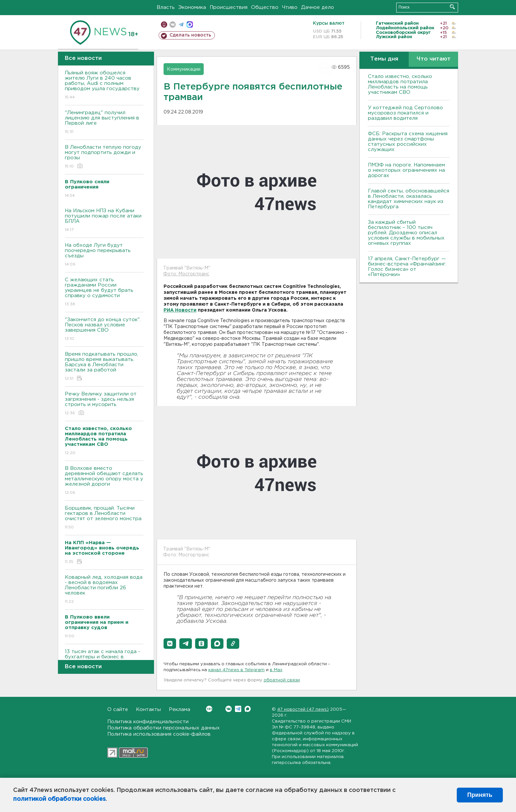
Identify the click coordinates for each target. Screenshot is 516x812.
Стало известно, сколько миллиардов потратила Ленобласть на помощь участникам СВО (400, 84)
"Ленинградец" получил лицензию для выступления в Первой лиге (104, 123)
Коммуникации (184, 69)
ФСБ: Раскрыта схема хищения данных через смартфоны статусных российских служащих (408, 142)
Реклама (180, 710)
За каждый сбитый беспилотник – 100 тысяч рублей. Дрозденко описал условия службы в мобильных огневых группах (406, 233)
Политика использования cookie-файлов (159, 734)
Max (248, 709)
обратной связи (282, 680)
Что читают (434, 59)
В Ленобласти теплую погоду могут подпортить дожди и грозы (104, 157)
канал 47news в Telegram (236, 670)
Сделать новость (190, 35)
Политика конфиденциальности (148, 722)
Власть (166, 7)
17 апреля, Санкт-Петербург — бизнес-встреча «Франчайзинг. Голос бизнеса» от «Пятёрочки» (407, 267)
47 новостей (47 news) (303, 710)
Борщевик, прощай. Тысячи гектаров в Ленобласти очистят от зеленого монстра (104, 518)
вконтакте (173, 25)
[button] (170, 644)
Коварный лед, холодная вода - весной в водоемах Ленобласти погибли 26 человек (104, 590)
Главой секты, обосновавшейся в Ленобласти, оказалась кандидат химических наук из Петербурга (409, 199)
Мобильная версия (164, 25)
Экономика (192, 7)
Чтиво (290, 7)
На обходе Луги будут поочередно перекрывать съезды (104, 255)
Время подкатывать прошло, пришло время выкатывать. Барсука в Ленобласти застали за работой (104, 367)
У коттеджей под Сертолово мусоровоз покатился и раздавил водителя (405, 113)
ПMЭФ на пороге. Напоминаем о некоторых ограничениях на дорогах (406, 170)
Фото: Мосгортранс (186, 274)
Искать (452, 7)
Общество (265, 7)
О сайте (118, 710)
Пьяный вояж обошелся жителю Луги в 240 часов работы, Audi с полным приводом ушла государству (104, 85)
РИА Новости (180, 310)
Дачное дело (318, 7)
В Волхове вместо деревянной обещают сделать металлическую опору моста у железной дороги (104, 481)
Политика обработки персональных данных (164, 728)
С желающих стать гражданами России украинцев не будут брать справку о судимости (104, 292)
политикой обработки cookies (59, 799)
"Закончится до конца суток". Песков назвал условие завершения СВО (104, 330)
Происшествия (229, 7)
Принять (480, 795)
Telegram (238, 709)
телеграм (181, 25)
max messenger (190, 25)
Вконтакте (209, 709)
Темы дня (384, 59)
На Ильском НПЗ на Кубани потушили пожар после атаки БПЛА (104, 221)
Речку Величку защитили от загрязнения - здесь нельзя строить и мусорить (104, 404)
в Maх (276, 670)
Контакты (148, 710)
